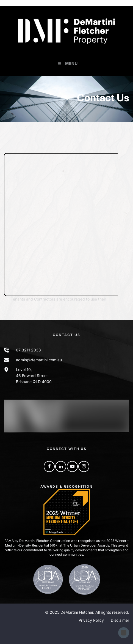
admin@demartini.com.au (39, 360)
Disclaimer (120, 620)
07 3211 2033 (28, 350)
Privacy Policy (91, 620)
